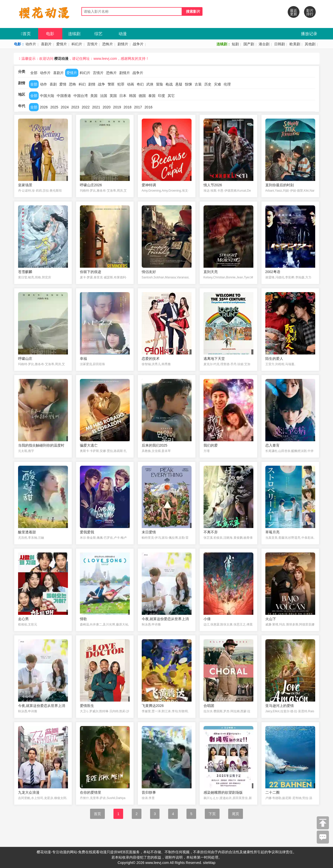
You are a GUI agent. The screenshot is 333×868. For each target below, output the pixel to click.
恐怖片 (108, 44)
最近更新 (294, 12)
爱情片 (62, 44)
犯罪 (121, 84)
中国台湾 (81, 96)
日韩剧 (280, 44)
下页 (212, 814)
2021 (96, 107)
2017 (138, 107)
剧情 (92, 84)
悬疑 (179, 84)
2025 (54, 107)
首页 (26, 34)
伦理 (227, 84)
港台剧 (264, 44)
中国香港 (64, 96)
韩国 (133, 96)
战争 (102, 84)
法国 (104, 96)
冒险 (160, 84)
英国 (113, 96)
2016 (148, 107)
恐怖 (73, 84)
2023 (75, 107)
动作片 (31, 44)
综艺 (98, 34)
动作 (44, 84)
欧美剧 (295, 44)
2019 (117, 107)
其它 (171, 96)
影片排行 (310, 12)
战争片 (138, 44)
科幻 (82, 84)
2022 (86, 107)
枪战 (169, 84)
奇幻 (140, 84)
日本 (123, 96)
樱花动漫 (61, 59)
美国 (94, 96)
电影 (50, 34)
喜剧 (53, 84)
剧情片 (123, 44)
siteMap (209, 863)
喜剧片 (46, 44)
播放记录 (309, 34)
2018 (128, 107)
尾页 (236, 814)
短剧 (235, 44)
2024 (65, 107)
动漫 (123, 34)
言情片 (92, 44)
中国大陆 (47, 96)
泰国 (152, 96)
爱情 (63, 84)
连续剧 (74, 34)
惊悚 (189, 84)
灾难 (218, 84)
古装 (198, 84)
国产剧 (249, 44)
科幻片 (77, 44)
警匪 (111, 84)
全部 (34, 73)
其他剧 (310, 44)
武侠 (150, 84)
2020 (106, 107)
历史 (208, 84)
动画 (131, 84)
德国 (142, 96)
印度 (162, 96)
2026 (44, 107)
